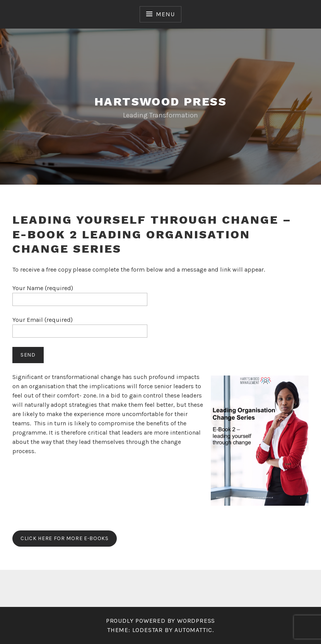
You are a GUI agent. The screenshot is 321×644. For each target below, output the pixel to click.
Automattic (193, 630)
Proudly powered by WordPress (160, 621)
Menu (165, 14)
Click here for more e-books (65, 538)
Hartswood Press (160, 101)
